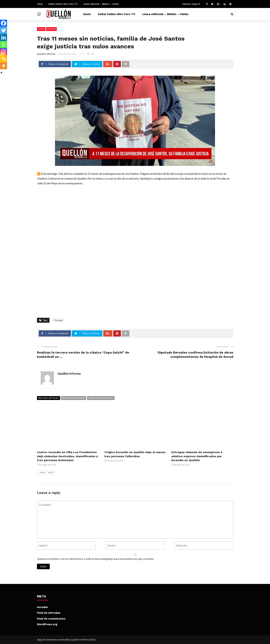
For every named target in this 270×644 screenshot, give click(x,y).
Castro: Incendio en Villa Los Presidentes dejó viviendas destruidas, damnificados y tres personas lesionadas (67, 456)
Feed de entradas (49, 613)
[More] (4, 66)
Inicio (40, 4)
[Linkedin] (4, 37)
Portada (59, 320)
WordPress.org (47, 624)
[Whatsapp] (4, 44)
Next (52, 473)
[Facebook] (4, 23)
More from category (101, 398)
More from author (74, 398)
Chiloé (41, 29)
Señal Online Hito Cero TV (63, 4)
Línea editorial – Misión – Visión (101, 4)
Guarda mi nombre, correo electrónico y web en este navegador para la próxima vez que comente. (95, 559)
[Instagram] (4, 52)
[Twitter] (4, 30)
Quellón (51, 29)
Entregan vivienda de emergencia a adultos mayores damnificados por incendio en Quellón (197, 456)
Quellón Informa (46, 54)
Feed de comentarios (51, 619)
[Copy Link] (4, 59)
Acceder (43, 607)
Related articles (49, 398)
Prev (42, 473)
